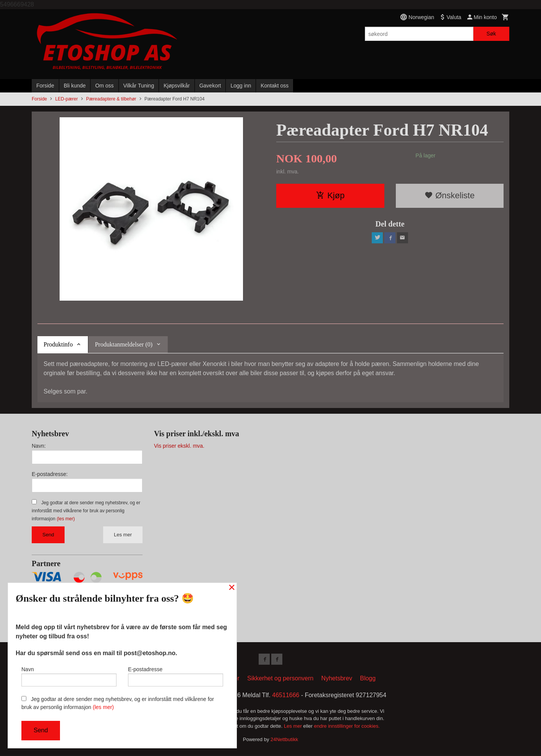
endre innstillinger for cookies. (347, 727)
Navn (69, 675)
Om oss (104, 86)
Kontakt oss (275, 86)
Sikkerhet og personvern (280, 679)
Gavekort (210, 86)
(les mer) (66, 519)
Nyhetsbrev (337, 679)
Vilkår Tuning (139, 86)
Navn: (39, 446)
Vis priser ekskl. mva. (179, 446)
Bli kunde (75, 86)
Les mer (123, 535)
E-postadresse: (50, 474)
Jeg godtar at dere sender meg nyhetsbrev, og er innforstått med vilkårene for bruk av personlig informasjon (86, 511)
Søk (491, 34)
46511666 (286, 696)
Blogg (368, 679)
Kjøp (330, 195)
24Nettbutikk (284, 741)
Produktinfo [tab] (58, 344)
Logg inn (241, 86)
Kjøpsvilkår (177, 86)
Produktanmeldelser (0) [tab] (124, 344)
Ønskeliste (449, 195)
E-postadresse (176, 675)
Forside (45, 86)
